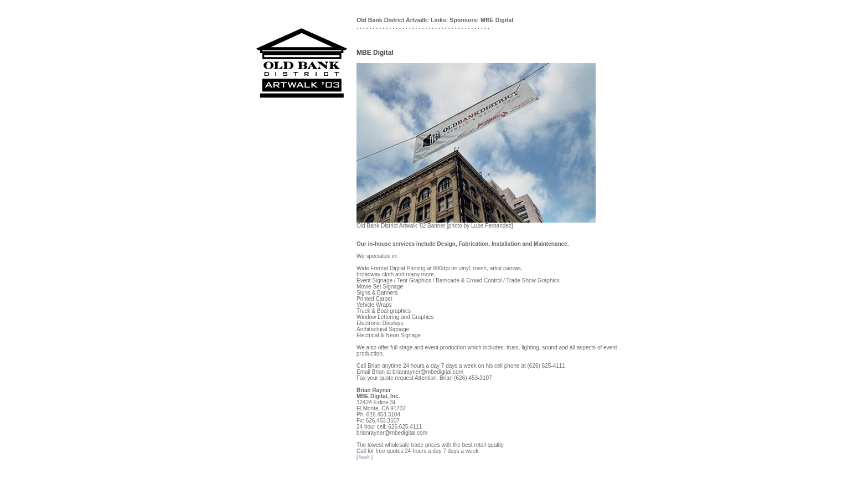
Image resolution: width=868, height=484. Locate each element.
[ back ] (365, 457)
